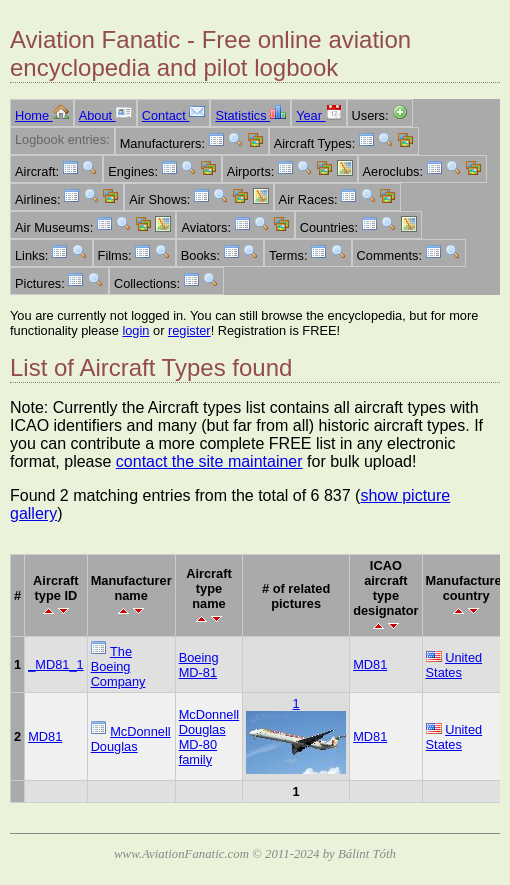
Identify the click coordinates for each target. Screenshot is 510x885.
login (135, 330)
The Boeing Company (118, 666)
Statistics (250, 115)
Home (42, 115)
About (105, 115)
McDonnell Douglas (131, 739)
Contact (174, 115)
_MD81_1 (56, 664)
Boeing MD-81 (199, 665)
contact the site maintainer (209, 461)
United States (454, 665)
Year (318, 115)
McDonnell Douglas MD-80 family (209, 737)
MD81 (370, 664)
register (189, 330)
